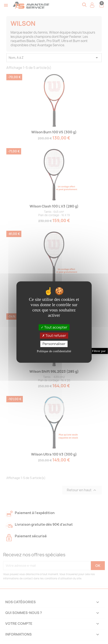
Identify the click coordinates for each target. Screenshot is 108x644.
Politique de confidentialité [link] (54, 351)
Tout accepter (54, 327)
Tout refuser (54, 336)
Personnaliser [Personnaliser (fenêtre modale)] (54, 344)
